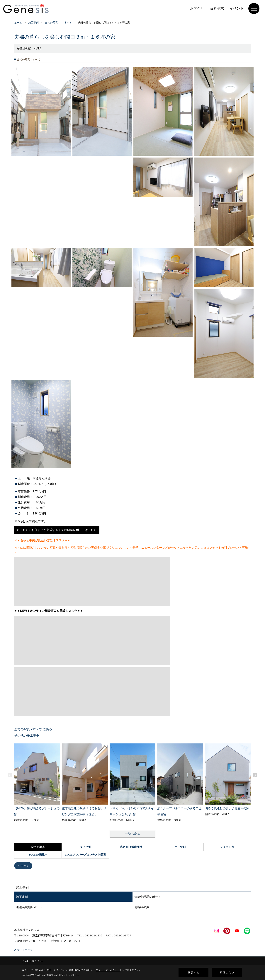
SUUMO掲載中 (38, 855)
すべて (25, 866)
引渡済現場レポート (29, 908)
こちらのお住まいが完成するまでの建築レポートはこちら (58, 530)
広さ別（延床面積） (133, 847)
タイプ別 (85, 847)
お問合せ (197, 8)
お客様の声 (142, 908)
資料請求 (217, 8)
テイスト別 (227, 847)
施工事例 (22, 897)
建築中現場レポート (148, 897)
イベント (237, 8)
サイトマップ (25, 950)
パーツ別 (180, 847)
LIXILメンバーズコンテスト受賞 (85, 855)
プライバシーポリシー (108, 970)
